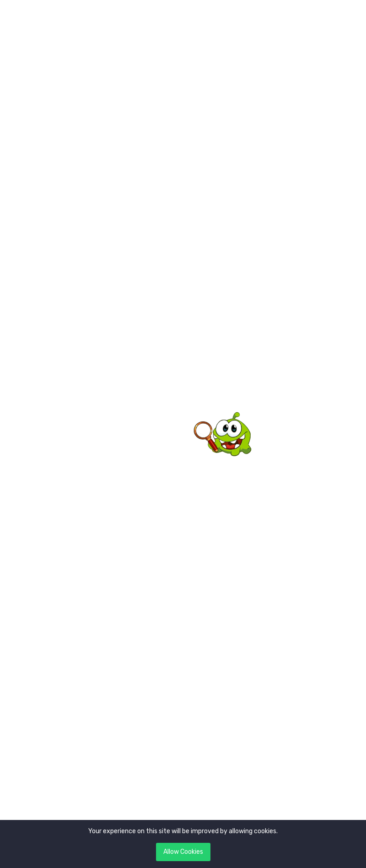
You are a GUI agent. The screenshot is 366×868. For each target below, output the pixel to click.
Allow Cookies (183, 852)
